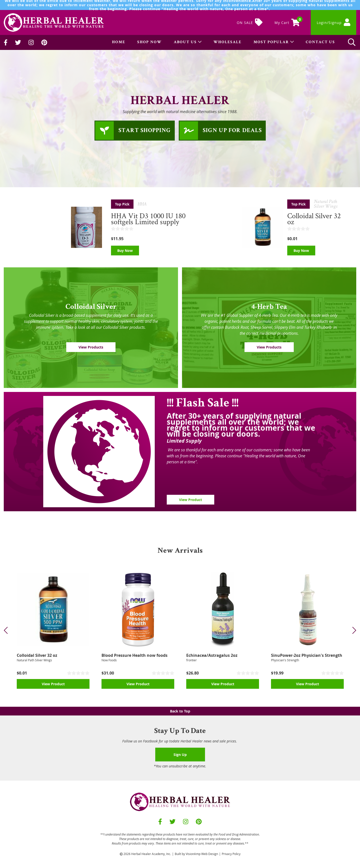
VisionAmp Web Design (202, 854)
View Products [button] (91, 347)
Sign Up (180, 755)
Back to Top (180, 711)
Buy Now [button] (125, 251)
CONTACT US (320, 42)
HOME (119, 42)
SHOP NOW (149, 42)
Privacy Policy (231, 854)
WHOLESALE (227, 42)
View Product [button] (190, 500)
